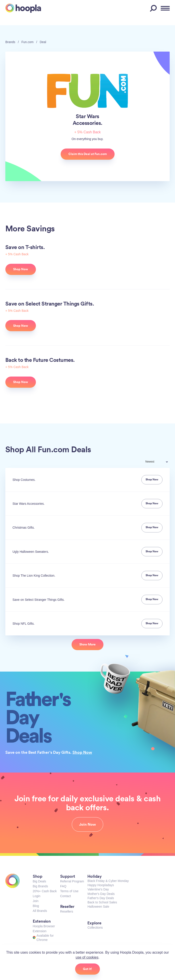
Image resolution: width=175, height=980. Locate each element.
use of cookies (87, 957)
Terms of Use (69, 891)
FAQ (63, 886)
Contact (66, 896)
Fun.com (27, 42)
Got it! (87, 969)
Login (37, 896)
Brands (10, 42)
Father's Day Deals (101, 898)
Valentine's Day (98, 889)
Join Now (87, 824)
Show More (87, 644)
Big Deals (39, 881)
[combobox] (160, 462)
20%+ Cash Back (45, 891)
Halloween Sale (98, 907)
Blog (36, 906)
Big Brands (40, 886)
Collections (95, 928)
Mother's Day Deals (101, 894)
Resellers (67, 911)
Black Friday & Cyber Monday (108, 881)
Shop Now (82, 752)
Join (36, 901)
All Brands (40, 911)
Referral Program (72, 881)
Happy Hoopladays (101, 885)
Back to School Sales (102, 902)
